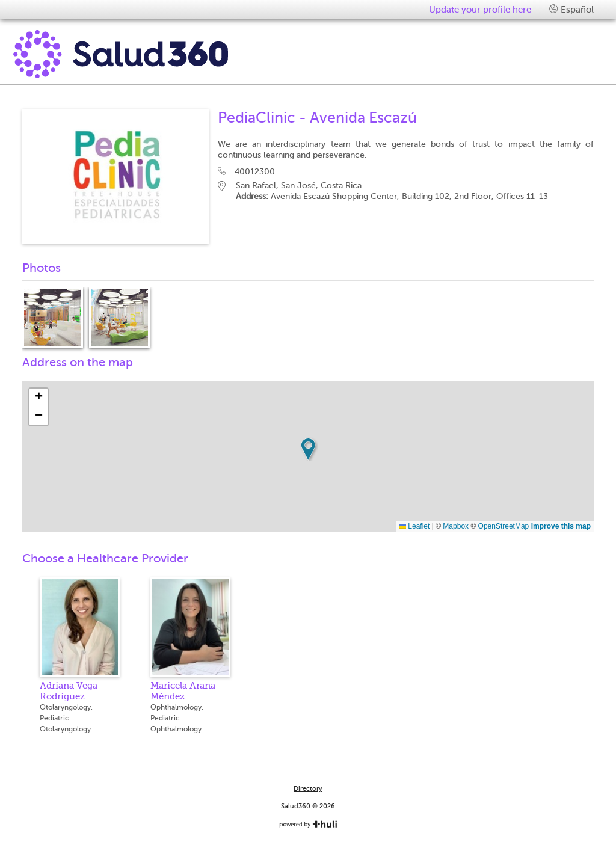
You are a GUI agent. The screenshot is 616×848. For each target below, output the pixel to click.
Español (571, 9)
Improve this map (561, 526)
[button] (308, 449)
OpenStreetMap (504, 526)
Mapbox (456, 526)
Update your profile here (480, 10)
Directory (308, 789)
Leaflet (414, 526)
